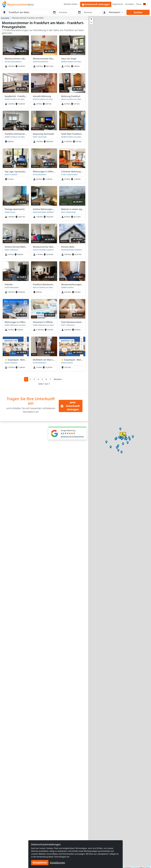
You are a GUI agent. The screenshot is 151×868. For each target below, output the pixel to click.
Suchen (138, 12)
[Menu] (145, 4)
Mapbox (148, 867)
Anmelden (130, 4)
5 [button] (42, 379)
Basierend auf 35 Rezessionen (72, 436)
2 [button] (30, 379)
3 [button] (34, 379)
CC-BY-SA (135, 867)
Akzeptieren (40, 863)
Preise (139, 4)
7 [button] (50, 379)
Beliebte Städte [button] (71, 4)
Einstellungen (58, 863)
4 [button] (38, 379)
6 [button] (46, 379)
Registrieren (118, 4)
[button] (58, 379)
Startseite (5, 18)
